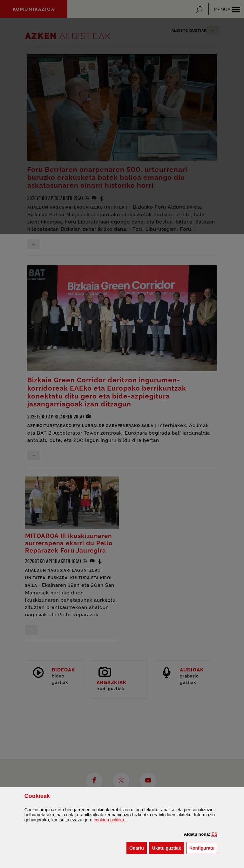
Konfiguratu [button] (203, 848)
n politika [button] (109, 820)
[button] (215, 834)
